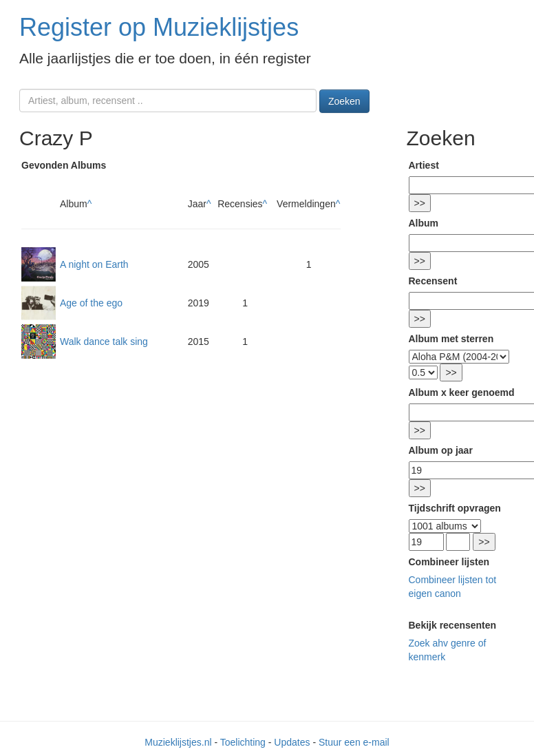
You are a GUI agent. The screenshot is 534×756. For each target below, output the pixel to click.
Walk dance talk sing (104, 342)
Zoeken (344, 101)
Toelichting (243, 742)
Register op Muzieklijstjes (159, 27)
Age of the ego (91, 303)
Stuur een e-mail (354, 742)
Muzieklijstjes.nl (178, 742)
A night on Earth (94, 264)
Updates (292, 742)
